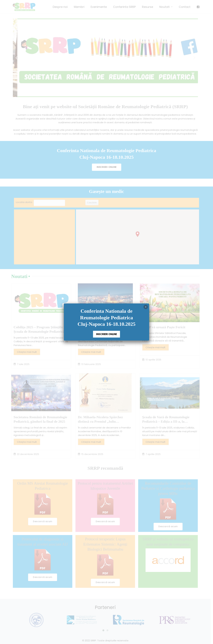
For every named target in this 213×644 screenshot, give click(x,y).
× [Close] (146, 307)
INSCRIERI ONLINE (106, 334)
